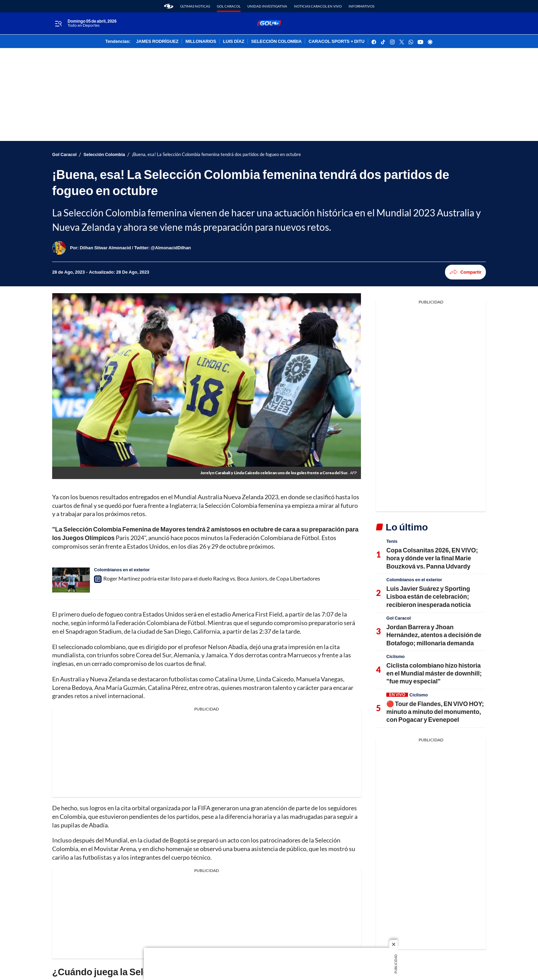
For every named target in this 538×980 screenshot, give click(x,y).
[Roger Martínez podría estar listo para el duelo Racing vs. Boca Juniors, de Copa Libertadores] (71, 580)
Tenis (392, 541)
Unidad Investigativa (267, 6)
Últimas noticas (195, 6)
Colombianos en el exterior (122, 570)
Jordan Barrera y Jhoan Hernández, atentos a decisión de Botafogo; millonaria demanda (434, 635)
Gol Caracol (229, 6)
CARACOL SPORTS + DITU (336, 41)
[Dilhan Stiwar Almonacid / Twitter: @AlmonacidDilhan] (136, 248)
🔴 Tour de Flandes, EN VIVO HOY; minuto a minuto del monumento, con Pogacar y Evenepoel (435, 712)
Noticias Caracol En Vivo (318, 6)
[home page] (169, 6)
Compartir (465, 272)
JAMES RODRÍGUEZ (157, 41)
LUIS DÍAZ (234, 41)
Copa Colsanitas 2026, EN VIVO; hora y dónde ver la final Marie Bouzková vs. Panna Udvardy (432, 558)
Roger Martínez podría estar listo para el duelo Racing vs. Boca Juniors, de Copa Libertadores (212, 578)
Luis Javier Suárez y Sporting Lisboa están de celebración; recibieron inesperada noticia (429, 596)
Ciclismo (395, 656)
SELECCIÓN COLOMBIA (276, 41)
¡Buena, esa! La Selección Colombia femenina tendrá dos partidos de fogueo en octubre (216, 154)
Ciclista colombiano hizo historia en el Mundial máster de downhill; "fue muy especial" (434, 673)
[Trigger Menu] (58, 24)
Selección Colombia (104, 154)
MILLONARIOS (201, 41)
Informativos (361, 6)
